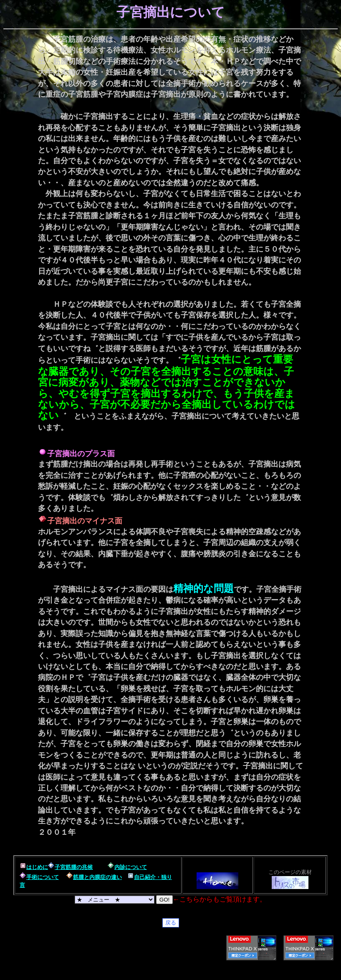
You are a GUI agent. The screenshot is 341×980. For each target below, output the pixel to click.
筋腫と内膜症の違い (97, 877)
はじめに (37, 867)
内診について (131, 867)
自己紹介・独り (153, 877)
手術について (43, 877)
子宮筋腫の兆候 (74, 867)
